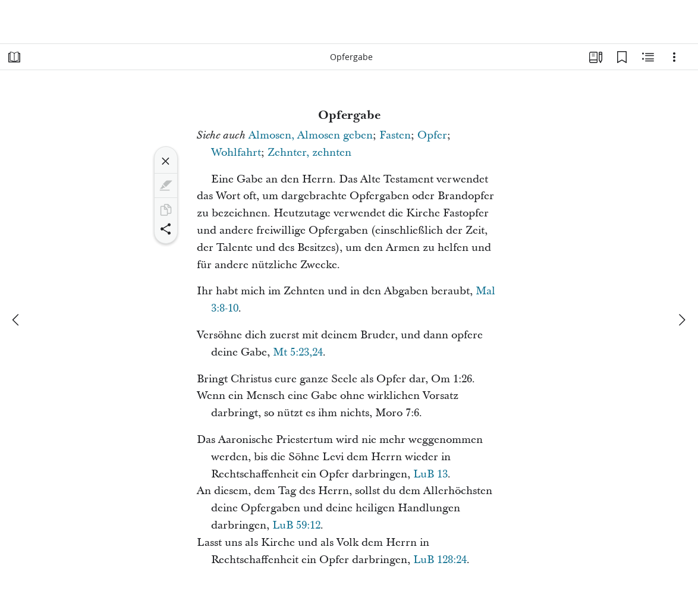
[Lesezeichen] (622, 57)
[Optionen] (674, 57)
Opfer (432, 135)
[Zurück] (17, 320)
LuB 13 (430, 474)
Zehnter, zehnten (309, 153)
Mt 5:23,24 (298, 352)
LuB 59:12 (296, 525)
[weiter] (681, 320)
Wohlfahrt (236, 153)
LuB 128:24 (440, 560)
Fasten (395, 135)
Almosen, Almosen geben (311, 135)
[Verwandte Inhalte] (648, 57)
